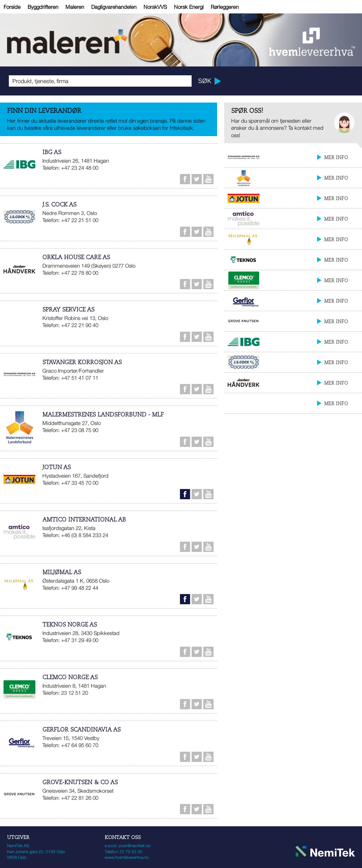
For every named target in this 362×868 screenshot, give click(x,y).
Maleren (75, 7)
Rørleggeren (225, 7)
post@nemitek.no (135, 846)
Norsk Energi (189, 7)
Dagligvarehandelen (114, 7)
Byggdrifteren (43, 7)
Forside (12, 7)
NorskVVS (155, 7)
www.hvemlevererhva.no (127, 857)
